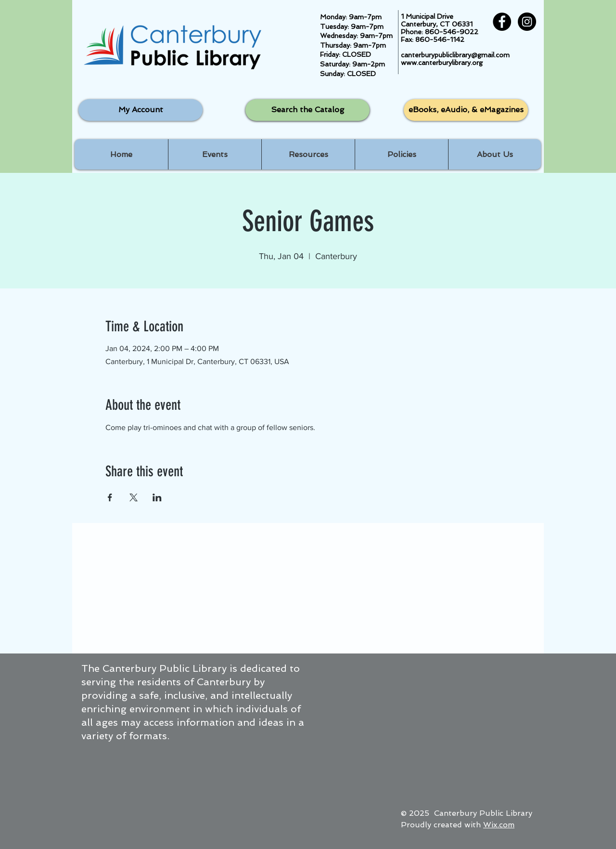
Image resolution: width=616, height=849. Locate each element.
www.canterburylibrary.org (442, 63)
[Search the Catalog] (308, 110)
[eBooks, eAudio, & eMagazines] (466, 110)
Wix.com (499, 825)
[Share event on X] (134, 497)
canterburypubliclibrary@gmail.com (455, 55)
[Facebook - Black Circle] (502, 22)
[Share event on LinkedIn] (157, 497)
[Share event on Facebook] (110, 497)
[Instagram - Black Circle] (527, 22)
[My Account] (141, 110)
